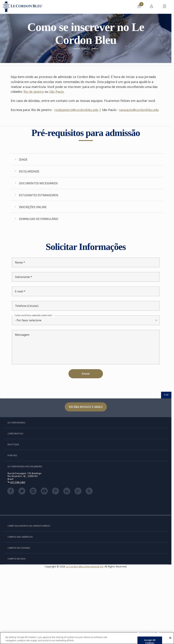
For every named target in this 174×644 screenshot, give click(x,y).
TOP (166, 395)
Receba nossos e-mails (86, 407)
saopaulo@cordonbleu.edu (139, 110)
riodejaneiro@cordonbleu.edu (76, 110)
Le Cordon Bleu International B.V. (85, 566)
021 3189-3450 (18, 482)
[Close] (170, 638)
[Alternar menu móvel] (165, 7)
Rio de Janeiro (34, 92)
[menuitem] (139, 7)
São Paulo (57, 92)
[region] (87, 638)
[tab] (87, 159)
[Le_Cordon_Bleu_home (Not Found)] (23, 7)
